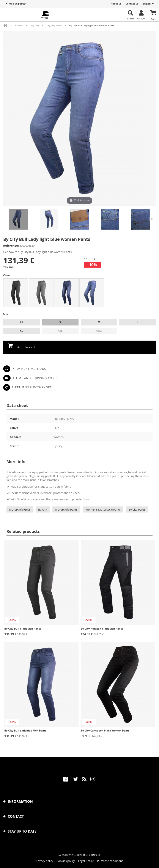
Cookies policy (66, 861)
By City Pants (137, 509)
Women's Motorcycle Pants (103, 509)
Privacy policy (45, 861)
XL (21, 331)
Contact (16, 816)
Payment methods (31, 369)
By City (43, 509)
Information (20, 801)
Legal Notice (86, 861)
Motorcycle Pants (66, 509)
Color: (7, 275)
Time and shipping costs (37, 378)
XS (21, 322)
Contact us (132, 4)
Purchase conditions (110, 861)
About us (116, 4)
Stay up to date (22, 831)
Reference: (11, 246)
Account (141, 18)
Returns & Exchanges (33, 387)
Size (6, 314)
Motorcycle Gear (20, 509)
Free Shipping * (18, 4)
